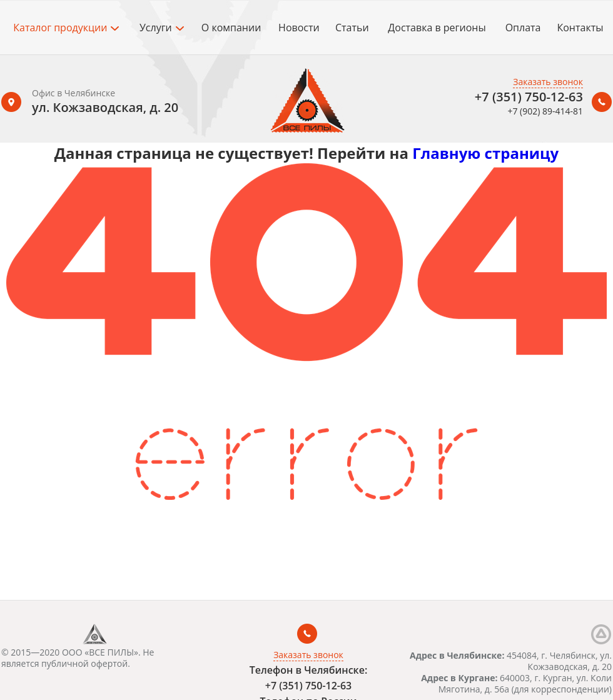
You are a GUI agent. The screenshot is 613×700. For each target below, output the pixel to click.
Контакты (580, 28)
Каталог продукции (66, 28)
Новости (299, 28)
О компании (231, 28)
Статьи (352, 28)
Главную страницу (485, 153)
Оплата (523, 28)
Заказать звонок (548, 82)
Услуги (162, 28)
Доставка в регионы (437, 28)
